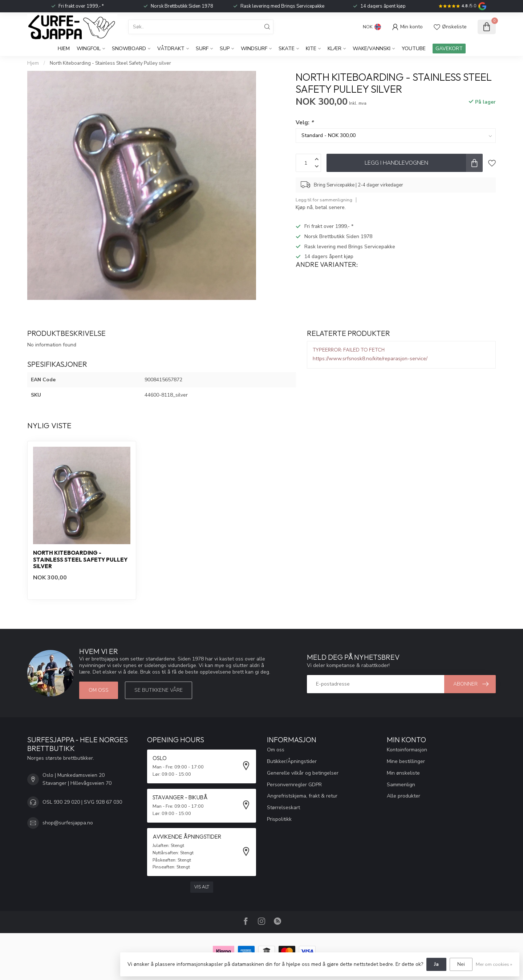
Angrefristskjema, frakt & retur (302, 796)
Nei (461, 964)
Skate (287, 49)
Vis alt (202, 887)
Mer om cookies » (494, 964)
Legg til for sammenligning (324, 200)
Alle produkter (404, 796)
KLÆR (335, 49)
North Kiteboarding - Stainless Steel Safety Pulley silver (110, 63)
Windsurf (254, 49)
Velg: (305, 122)
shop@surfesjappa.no (68, 823)
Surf (202, 49)
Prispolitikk (279, 819)
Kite (311, 49)
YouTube (414, 49)
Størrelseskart (283, 808)
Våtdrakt (171, 49)
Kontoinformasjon (407, 750)
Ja (436, 964)
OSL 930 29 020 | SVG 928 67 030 (82, 802)
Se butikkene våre (159, 690)
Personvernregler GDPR (294, 785)
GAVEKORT (449, 49)
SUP (225, 49)
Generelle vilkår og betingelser (303, 773)
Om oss (99, 690)
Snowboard (129, 49)
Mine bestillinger (406, 761)
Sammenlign (401, 785)
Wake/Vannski (372, 49)
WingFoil (89, 49)
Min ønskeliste (403, 773)
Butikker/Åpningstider (292, 761)
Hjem (64, 49)
